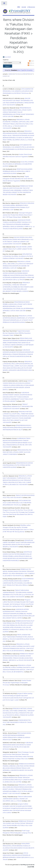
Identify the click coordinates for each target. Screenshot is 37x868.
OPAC (19, 7)
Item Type (21, 70)
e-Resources (31, 7)
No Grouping (29, 70)
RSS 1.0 (32, 63)
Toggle (4, 4)
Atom (32, 61)
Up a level (8, 57)
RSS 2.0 (32, 65)
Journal (24, 7)
